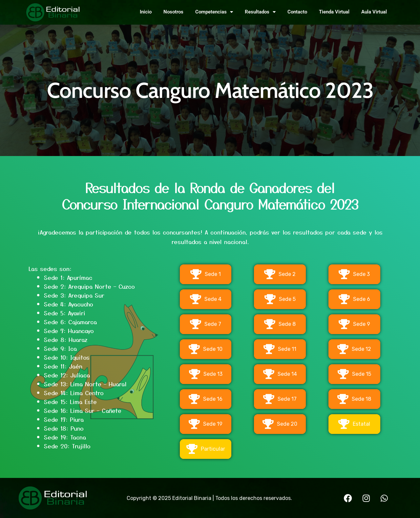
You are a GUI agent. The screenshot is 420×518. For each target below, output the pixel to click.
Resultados (260, 12)
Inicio (146, 12)
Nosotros (173, 12)
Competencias (214, 12)
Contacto (297, 12)
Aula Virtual (374, 12)
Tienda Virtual (334, 12)
